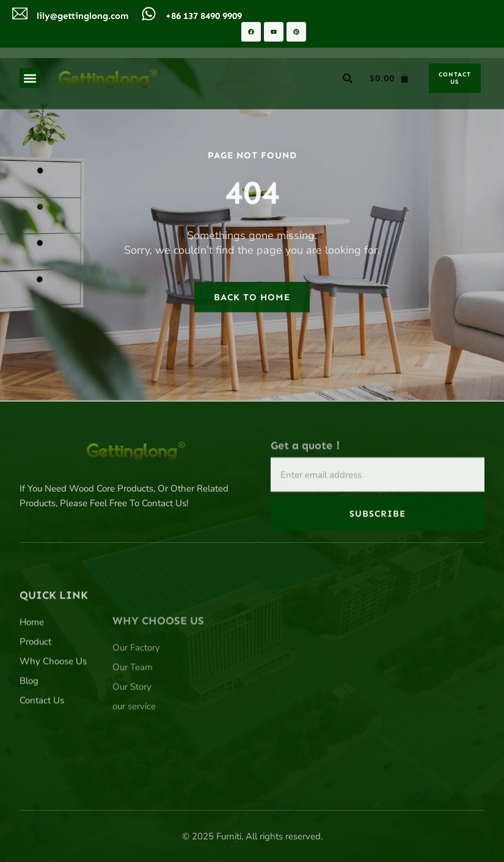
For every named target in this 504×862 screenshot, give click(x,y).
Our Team (133, 724)
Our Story (132, 743)
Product (35, 690)
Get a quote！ (307, 464)
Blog (29, 729)
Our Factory (136, 704)
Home (32, 670)
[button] (30, 78)
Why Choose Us (53, 709)
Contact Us (42, 748)
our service (134, 763)
